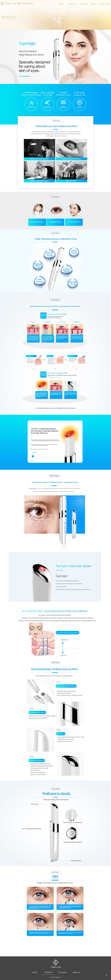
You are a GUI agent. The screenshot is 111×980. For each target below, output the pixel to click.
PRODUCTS (72, 4)
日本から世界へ (105, 4)
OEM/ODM (83, 4)
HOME (61, 4)
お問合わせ (94, 4)
